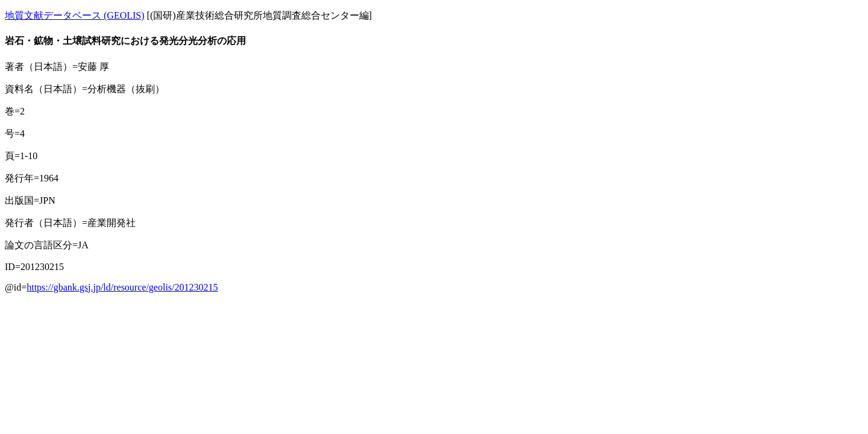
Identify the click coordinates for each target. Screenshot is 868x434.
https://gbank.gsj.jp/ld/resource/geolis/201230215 (122, 287)
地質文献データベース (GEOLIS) (75, 15)
